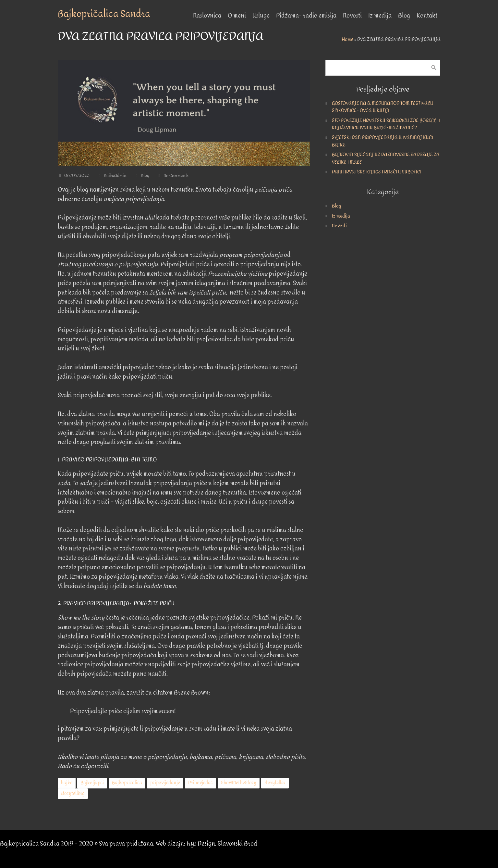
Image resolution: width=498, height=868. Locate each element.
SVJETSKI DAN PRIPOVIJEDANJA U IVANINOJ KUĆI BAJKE (383, 141)
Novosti (339, 226)
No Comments (176, 176)
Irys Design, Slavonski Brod (222, 844)
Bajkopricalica (127, 783)
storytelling (73, 793)
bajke (67, 783)
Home (348, 39)
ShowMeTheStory (239, 783)
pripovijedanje (165, 783)
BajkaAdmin (115, 176)
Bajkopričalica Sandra (104, 14)
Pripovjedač (200, 783)
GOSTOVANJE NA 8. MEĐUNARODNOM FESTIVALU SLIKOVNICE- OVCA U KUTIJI (383, 107)
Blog (145, 176)
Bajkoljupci (92, 783)
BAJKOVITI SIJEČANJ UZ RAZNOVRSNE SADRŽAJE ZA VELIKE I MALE (386, 158)
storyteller (275, 783)
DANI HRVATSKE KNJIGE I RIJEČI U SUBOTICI (377, 172)
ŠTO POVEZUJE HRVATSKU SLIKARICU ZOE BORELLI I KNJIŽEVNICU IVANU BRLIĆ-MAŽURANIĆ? (386, 124)
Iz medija (341, 216)
